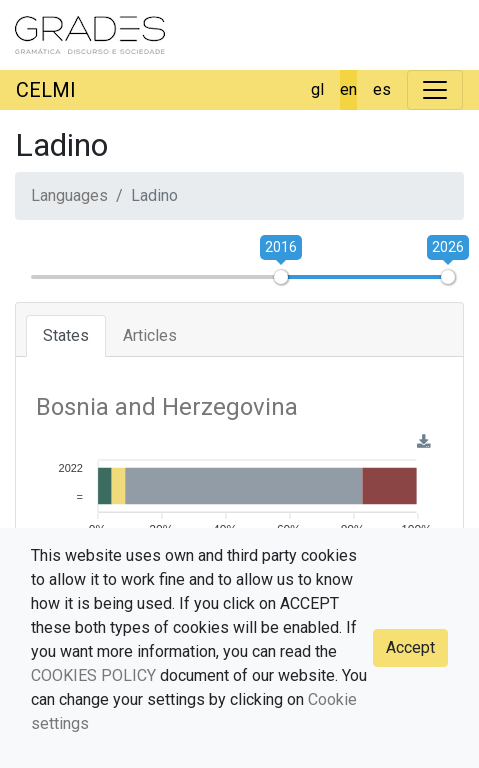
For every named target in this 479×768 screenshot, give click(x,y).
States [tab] (66, 335)
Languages (69, 195)
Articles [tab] (150, 335)
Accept (410, 647)
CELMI (46, 90)
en (348, 89)
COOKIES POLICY (93, 675)
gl (317, 89)
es (382, 89)
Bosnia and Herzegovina (167, 407)
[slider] (281, 277)
